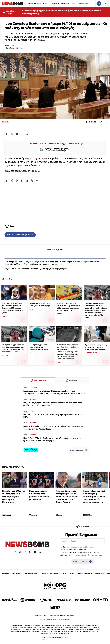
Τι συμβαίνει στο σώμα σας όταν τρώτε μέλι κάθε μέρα (40, 305)
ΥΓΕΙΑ (74, 4)
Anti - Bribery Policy (85, 573)
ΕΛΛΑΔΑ (46, 4)
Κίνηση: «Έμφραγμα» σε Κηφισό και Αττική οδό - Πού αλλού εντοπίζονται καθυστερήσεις (62, 12)
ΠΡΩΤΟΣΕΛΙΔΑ (84, 4)
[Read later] (107, 122)
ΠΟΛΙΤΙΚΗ (55, 4)
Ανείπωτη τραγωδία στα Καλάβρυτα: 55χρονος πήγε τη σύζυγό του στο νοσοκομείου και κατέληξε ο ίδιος (69, 307)
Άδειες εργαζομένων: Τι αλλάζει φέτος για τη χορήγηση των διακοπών (39, 347)
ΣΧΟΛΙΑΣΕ (91, 122)
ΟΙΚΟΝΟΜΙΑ (65, 4)
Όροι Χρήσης (17, 573)
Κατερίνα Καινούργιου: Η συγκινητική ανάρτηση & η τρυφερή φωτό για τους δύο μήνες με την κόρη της (94, 496)
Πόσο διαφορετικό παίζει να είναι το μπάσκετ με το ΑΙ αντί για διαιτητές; (39, 495)
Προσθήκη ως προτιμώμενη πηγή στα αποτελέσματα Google (54, 150)
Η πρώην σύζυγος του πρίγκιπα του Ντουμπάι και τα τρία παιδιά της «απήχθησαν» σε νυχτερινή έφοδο (53, 404)
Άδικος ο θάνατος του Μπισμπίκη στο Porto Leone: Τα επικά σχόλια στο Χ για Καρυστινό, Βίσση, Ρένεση (67, 496)
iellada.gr (37, 171)
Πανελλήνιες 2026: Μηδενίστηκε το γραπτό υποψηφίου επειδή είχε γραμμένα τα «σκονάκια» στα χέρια (52, 439)
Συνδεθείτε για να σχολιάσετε (20, 235)
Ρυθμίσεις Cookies (68, 573)
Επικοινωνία (100, 573)
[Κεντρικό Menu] (106, 4)
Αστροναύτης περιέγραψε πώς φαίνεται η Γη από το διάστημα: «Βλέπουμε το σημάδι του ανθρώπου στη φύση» (12, 308)
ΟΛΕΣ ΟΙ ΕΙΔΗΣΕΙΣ (34, 4)
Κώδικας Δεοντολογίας (50, 573)
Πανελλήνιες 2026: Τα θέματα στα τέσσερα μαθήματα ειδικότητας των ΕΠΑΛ (54, 416)
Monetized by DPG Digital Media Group (62, 615)
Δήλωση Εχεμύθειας (32, 573)
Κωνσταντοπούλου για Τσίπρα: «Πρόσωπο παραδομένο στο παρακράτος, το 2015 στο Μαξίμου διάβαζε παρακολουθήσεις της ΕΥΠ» (54, 392)
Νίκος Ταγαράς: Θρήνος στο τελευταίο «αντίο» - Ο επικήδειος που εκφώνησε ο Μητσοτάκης (13, 496)
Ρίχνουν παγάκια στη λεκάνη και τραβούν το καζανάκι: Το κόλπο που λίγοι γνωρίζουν (96, 347)
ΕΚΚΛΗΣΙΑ (5, 122)
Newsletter (22, 269)
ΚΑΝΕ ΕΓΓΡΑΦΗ (82, 561)
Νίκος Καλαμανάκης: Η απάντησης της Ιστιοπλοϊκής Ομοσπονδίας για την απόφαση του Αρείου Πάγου (53, 428)
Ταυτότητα (5, 573)
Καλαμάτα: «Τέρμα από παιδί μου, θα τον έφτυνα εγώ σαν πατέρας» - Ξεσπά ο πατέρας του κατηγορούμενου (13, 348)
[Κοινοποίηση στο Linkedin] (27, 134)
